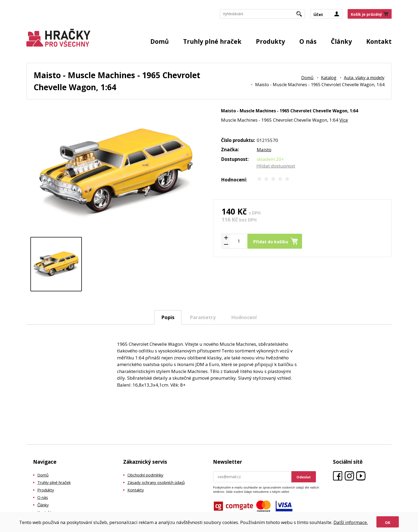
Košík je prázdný (366, 14)
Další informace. (351, 522)
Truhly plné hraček (212, 41)
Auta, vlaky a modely (364, 78)
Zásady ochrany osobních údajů (156, 482)
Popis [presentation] (168, 317)
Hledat (301, 15)
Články (341, 41)
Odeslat (304, 477)
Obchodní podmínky (145, 475)
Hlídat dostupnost (276, 166)
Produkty (270, 41)
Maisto (264, 150)
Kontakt (379, 41)
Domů (160, 41)
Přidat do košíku (271, 242)
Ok (388, 523)
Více (344, 120)
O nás (308, 41)
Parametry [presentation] (203, 317)
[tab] (168, 317)
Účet (318, 14)
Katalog (329, 78)
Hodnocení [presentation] (244, 317)
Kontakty (136, 490)
